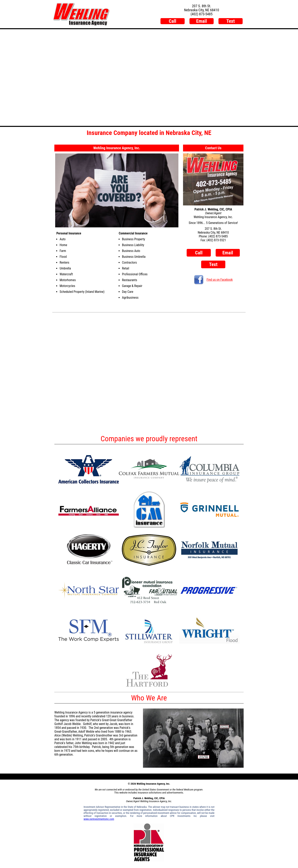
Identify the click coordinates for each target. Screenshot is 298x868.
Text (231, 21)
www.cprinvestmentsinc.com (99, 819)
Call (172, 21)
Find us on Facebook (213, 280)
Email (201, 21)
